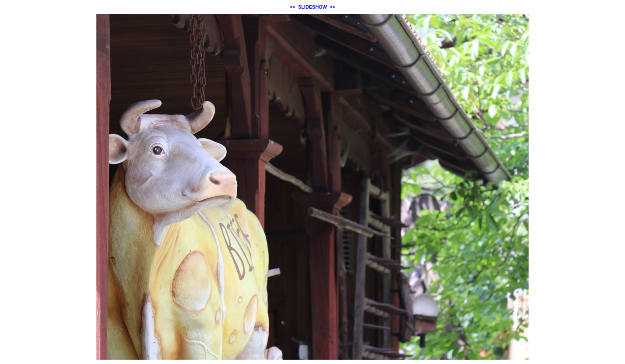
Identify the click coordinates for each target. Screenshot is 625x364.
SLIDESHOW (313, 7)
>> (332, 7)
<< (293, 7)
